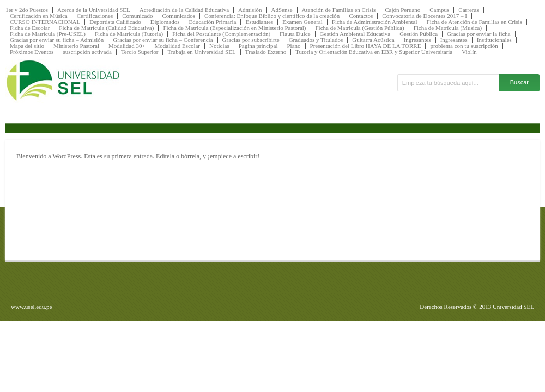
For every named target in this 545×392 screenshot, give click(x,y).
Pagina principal (258, 46)
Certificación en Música (39, 16)
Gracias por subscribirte (251, 40)
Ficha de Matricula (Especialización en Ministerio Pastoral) (234, 28)
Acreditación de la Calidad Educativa (184, 10)
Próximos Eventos (32, 52)
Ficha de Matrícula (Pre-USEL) (48, 34)
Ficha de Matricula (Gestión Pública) (360, 28)
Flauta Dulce (295, 34)
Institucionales (494, 40)
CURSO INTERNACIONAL (45, 22)
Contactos (361, 16)
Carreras (468, 10)
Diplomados (165, 22)
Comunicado (137, 16)
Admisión (250, 10)
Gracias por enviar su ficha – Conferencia (163, 40)
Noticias (219, 46)
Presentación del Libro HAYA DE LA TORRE (366, 46)
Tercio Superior (140, 52)
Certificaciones (95, 16)
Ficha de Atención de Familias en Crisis (474, 22)
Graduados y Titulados (316, 40)
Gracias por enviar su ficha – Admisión (57, 40)
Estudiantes (259, 22)
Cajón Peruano (402, 10)
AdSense (281, 10)
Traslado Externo (266, 52)
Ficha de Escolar (30, 28)
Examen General (302, 22)
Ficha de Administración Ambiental (375, 22)
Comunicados (179, 16)
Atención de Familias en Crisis (339, 10)
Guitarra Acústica (373, 40)
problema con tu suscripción (464, 46)
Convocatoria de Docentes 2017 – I (424, 16)
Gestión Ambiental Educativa (355, 34)
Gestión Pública (419, 34)
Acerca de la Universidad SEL (94, 10)
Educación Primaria (212, 22)
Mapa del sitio (27, 46)
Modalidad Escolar (177, 46)
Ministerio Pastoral (76, 46)
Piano (293, 46)
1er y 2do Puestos (27, 10)
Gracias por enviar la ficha (479, 34)
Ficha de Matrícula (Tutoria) (129, 34)
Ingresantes (417, 40)
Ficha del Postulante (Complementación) (221, 34)
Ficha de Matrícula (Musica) (448, 28)
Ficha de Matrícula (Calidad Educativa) (106, 28)
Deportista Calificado (115, 22)
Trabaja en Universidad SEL (201, 52)
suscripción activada (87, 52)
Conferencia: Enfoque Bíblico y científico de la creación (272, 16)
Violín (469, 52)
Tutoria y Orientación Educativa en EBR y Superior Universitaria (374, 52)
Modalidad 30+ (127, 46)
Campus (439, 10)
